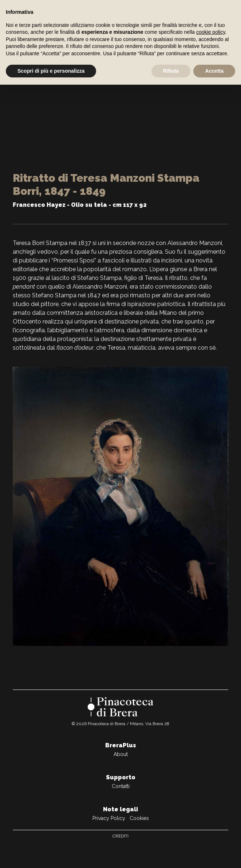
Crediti (121, 836)
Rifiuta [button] (171, 71)
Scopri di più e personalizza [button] (51, 71)
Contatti (121, 786)
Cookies (139, 818)
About (121, 754)
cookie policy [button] (211, 32)
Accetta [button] (214, 71)
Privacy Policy (109, 818)
